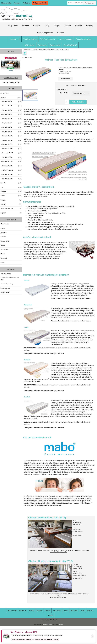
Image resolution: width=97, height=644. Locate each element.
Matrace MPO (5, 241)
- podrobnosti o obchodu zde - (59, 552)
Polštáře (79, 26)
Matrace (35, 50)
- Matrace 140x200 (11, 157)
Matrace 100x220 (44, 50)
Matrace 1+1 (15, 39)
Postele (68, 26)
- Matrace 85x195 (11, 114)
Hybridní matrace (66, 39)
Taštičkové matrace (48, 39)
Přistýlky (57, 26)
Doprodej (61, 33)
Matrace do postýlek (45, 33)
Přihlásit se (26, 3)
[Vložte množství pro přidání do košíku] (67, 102)
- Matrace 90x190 (11, 119)
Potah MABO (64, 93)
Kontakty (17, 3)
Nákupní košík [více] (11, 78)
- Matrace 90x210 (11, 127)
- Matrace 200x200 (11, 179)
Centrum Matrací (47, 624)
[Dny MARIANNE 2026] (11, 64)
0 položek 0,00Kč (40, 3)
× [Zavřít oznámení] (92, 636)
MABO (3, 254)
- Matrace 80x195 (11, 106)
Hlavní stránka (6, 3)
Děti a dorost (30, 45)
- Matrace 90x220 (11, 132)
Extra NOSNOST (70, 45)
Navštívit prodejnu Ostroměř (22, 639)
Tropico (3, 245)
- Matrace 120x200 (11, 149)
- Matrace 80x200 (11, 110)
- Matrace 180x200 (11, 174)
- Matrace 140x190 (11, 153)
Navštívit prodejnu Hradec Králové (46, 639)
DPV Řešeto (4, 250)
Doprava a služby (6, 274)
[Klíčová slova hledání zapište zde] (75, 3)
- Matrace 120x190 (11, 144)
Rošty (47, 26)
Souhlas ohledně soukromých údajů (10, 279)
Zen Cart (61, 624)
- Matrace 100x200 (11, 136)
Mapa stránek (5, 292)
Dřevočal (3, 237)
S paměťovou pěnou (84, 39)
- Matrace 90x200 (11, 123)
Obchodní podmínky (7, 284)
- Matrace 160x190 (11, 161)
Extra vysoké (55, 45)
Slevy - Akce (13, 26)
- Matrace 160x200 (11, 166)
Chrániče (37, 26)
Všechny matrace (30, 39)
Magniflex (4, 233)
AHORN (3, 262)
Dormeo (3, 228)
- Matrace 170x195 (11, 170)
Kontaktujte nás (5, 288)
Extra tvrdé (42, 45)
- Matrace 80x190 (11, 102)
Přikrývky (90, 26)
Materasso (4, 258)
